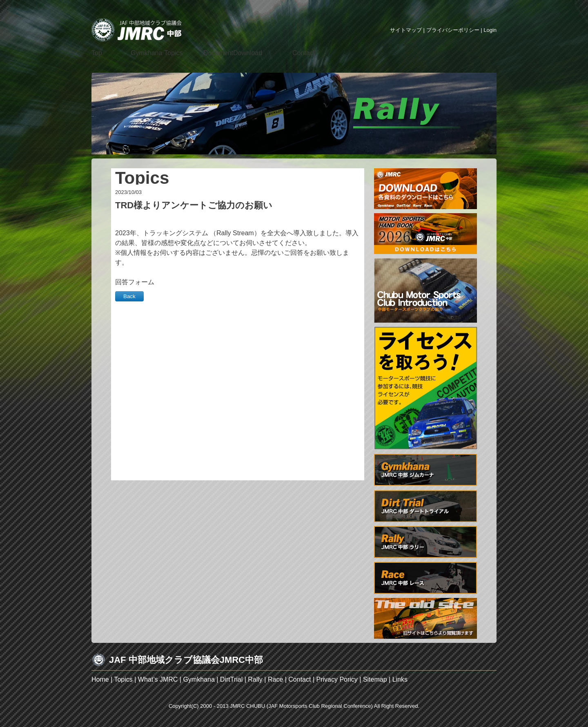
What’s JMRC (158, 679)
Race (275, 679)
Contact (300, 679)
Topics (123, 679)
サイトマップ (406, 30)
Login (490, 30)
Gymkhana (199, 679)
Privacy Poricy (337, 679)
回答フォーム (135, 282)
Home (100, 679)
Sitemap (375, 679)
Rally (255, 679)
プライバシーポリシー (453, 30)
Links (400, 679)
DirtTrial (231, 679)
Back (129, 296)
